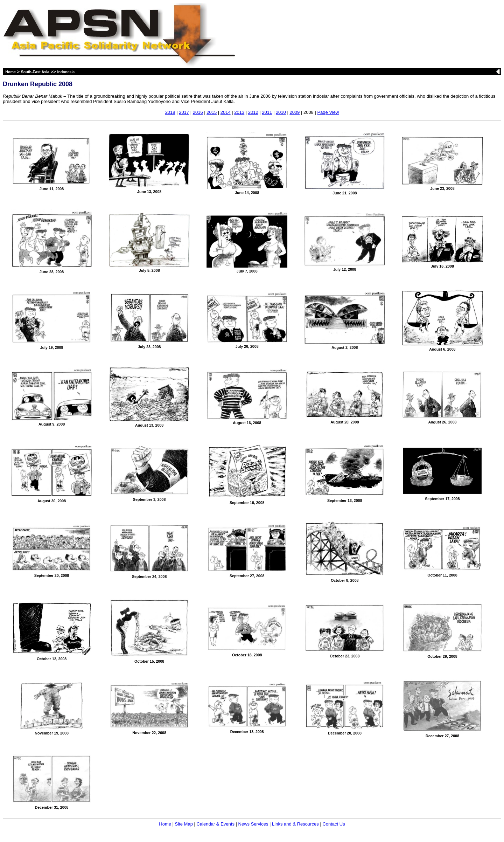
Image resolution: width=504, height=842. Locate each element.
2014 (226, 112)
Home (10, 72)
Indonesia (66, 72)
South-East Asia (35, 72)
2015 (212, 112)
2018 (170, 112)
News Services (253, 824)
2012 (253, 112)
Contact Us (334, 824)
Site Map (184, 824)
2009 (295, 112)
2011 (267, 112)
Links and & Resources (295, 824)
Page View (328, 112)
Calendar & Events (216, 824)
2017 (184, 112)
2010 (281, 112)
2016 (198, 112)
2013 (239, 112)
